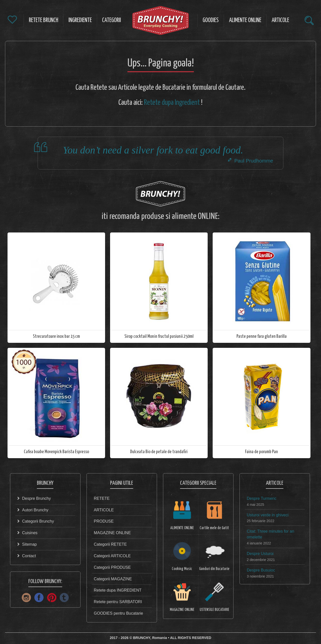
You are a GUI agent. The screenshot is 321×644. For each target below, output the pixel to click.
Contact (29, 556)
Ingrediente (80, 20)
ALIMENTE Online (245, 20)
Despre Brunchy (36, 498)
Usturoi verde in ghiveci (268, 515)
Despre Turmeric (262, 498)
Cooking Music (182, 569)
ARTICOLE (280, 20)
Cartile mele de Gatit (214, 528)
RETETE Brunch (44, 20)
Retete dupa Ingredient (172, 103)
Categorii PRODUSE (112, 567)
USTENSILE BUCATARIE (214, 610)
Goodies (211, 20)
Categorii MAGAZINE (113, 579)
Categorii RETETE (110, 544)
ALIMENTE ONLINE (182, 528)
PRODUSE (104, 521)
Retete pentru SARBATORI (118, 602)
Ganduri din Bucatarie (214, 569)
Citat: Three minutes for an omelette (270, 534)
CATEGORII (111, 20)
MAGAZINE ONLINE (112, 533)
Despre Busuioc (261, 570)
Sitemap (29, 544)
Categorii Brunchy (38, 521)
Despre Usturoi (260, 554)
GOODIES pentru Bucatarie (118, 613)
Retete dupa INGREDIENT (118, 590)
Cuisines (30, 533)
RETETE (102, 498)
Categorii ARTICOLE (112, 556)
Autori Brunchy (35, 510)
